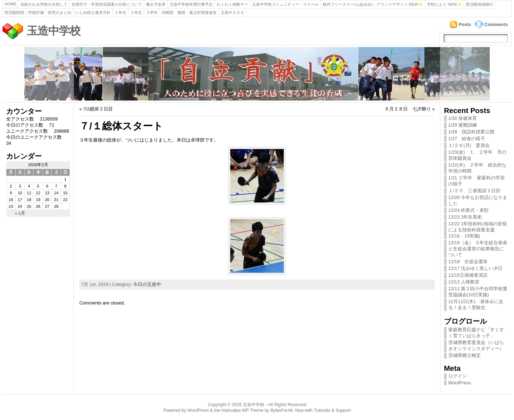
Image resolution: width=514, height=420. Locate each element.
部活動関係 (14, 12)
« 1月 (20, 213)
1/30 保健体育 (463, 118)
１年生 (120, 12)
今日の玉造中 (147, 284)
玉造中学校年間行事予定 (191, 4)
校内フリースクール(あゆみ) (347, 4)
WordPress (460, 383)
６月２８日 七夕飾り (408, 109)
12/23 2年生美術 (468, 217)
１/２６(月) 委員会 (469, 145)
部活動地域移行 (480, 4)
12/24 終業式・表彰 (469, 210)
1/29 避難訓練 (463, 125)
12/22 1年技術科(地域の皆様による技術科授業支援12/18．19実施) (478, 230)
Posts (465, 24)
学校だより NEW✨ (444, 4)
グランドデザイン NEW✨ (400, 4)
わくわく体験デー (232, 4)
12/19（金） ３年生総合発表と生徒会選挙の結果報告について (478, 249)
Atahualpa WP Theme (242, 410)
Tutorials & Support (332, 410)
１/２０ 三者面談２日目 (475, 191)
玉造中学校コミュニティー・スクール (285, 4)
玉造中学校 (54, 31)
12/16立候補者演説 (468, 275)
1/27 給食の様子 (467, 139)
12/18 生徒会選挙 (468, 262)
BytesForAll (282, 410)
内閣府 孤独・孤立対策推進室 (189, 12)
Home (11, 4)
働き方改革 (156, 4)
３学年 (152, 12)
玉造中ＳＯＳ (232, 12)
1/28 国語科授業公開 (471, 132)
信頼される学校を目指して (44, 4)
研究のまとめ (60, 12)
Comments (496, 24)
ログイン (458, 376)
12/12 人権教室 (464, 282)
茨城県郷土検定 (465, 355)
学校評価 (36, 12)
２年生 (136, 12)
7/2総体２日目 (98, 109)
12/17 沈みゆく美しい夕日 (476, 268)
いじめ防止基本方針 (93, 12)
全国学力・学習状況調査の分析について (107, 4)
